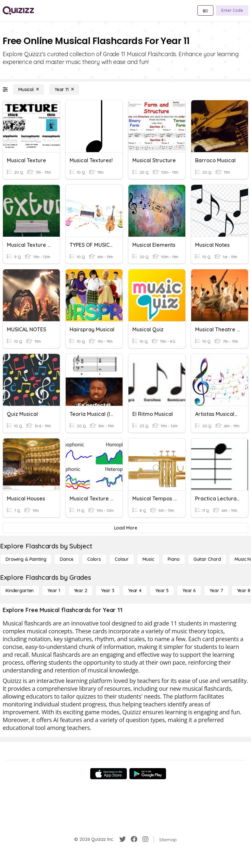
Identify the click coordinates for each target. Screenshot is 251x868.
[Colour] (122, 559)
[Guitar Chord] (207, 559)
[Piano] (174, 559)
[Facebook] (134, 839)
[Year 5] (162, 591)
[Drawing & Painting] (26, 559)
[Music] (148, 559)
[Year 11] (64, 89)
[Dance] (67, 559)
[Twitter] (123, 839)
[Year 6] (189, 591)
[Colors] (94, 559)
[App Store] (109, 774)
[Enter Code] (232, 10)
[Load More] (125, 528)
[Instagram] (145, 839)
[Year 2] (81, 591)
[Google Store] (148, 774)
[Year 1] (54, 591)
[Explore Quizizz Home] (18, 10)
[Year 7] (216, 591)
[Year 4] (135, 591)
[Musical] (29, 89)
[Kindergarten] (20, 591)
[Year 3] (108, 591)
